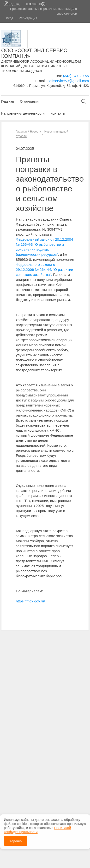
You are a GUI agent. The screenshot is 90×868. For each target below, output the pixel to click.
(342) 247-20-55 (76, 76)
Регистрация (28, 18)
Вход (9, 18)
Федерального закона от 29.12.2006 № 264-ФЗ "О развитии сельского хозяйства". (45, 270)
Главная (8, 101)
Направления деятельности (23, 113)
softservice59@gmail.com (68, 81)
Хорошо (15, 838)
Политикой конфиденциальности (37, 827)
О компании (29, 101)
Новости (36, 132)
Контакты (58, 113)
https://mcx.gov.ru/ (30, 601)
